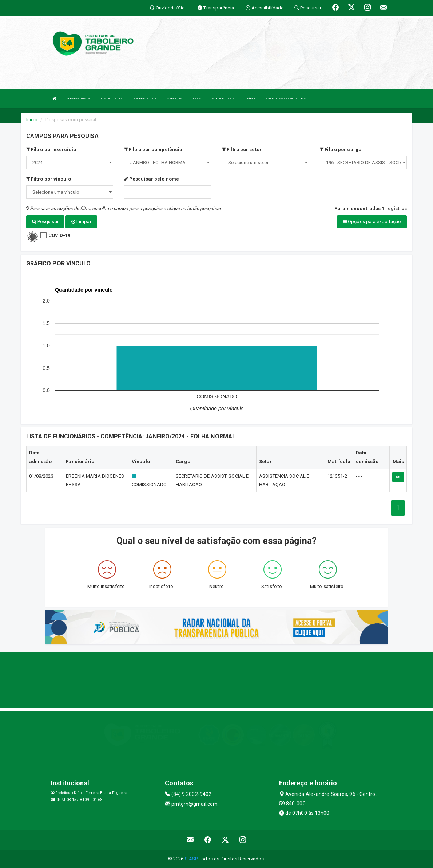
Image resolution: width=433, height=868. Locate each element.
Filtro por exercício (51, 149)
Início (32, 120)
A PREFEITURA (79, 98)
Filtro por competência (153, 149)
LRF (197, 98)
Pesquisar (45, 222)
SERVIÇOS (174, 98)
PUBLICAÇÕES (223, 98)
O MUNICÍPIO (112, 98)
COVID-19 (59, 235)
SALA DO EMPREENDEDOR (285, 98)
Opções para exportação (372, 222)
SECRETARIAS (145, 98)
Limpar (81, 222)
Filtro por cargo (341, 149)
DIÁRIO (250, 98)
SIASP (191, 859)
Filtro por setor (242, 149)
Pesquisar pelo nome (152, 179)
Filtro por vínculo (49, 179)
